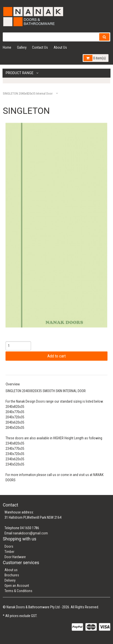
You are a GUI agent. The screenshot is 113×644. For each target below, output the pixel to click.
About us (11, 570)
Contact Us (40, 47)
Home (7, 47)
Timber (9, 552)
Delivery (10, 580)
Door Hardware (15, 557)
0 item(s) (94, 58)
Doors (9, 546)
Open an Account (17, 586)
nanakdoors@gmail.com (30, 533)
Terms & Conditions (18, 591)
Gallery (22, 47)
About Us (60, 47)
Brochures (12, 575)
